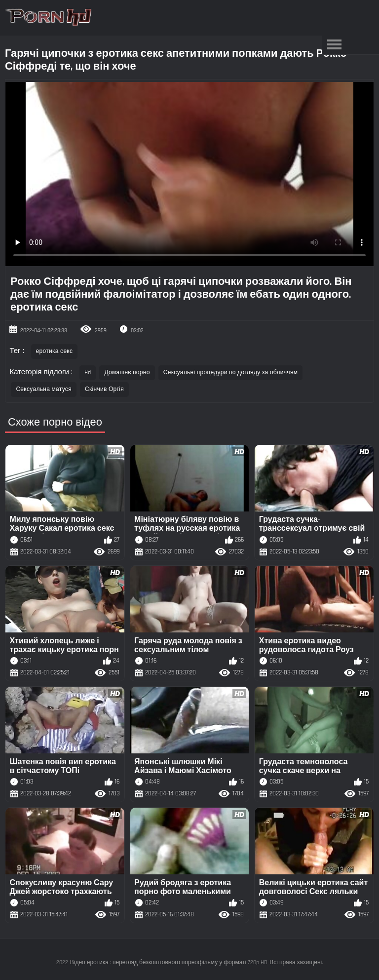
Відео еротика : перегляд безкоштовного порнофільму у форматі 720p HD (169, 962)
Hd (88, 372)
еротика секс (55, 351)
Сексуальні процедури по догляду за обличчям (231, 372)
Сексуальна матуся (44, 389)
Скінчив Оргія (104, 389)
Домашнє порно (127, 372)
